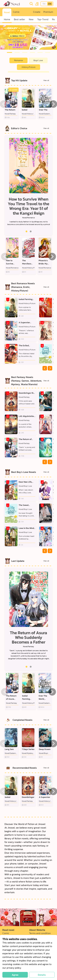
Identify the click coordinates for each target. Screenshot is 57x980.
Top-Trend (43, 19)
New (31, 19)
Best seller (20, 19)
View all (46, 80)
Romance (18, 60)
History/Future (29, 67)
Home (7, 19)
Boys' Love (38, 60)
